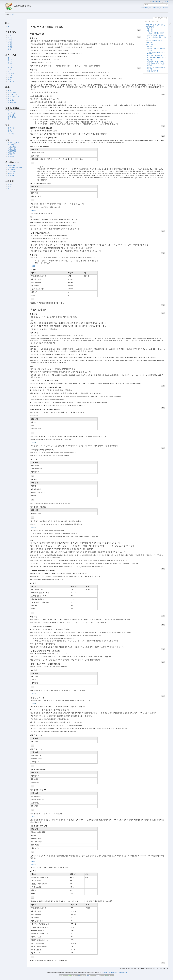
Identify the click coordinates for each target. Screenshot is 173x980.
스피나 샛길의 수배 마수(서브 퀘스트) (156, 53)
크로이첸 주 (12, 147)
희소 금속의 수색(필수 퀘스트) (156, 56)
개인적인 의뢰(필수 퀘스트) (155, 35)
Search (167, 5)
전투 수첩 (11, 128)
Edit (139, 30)
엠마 (9, 70)
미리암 (10, 76)
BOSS (33, 210)
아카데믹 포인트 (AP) (15, 168)
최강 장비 (11, 175)
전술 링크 (11, 100)
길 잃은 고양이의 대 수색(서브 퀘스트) (156, 65)
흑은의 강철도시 (151, 45)
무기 (9, 111)
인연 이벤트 (12, 169)
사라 (9, 79)
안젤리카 (11, 81)
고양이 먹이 (12, 171)
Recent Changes (146, 8)
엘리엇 (10, 62)
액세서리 (11, 115)
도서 (9, 119)
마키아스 (11, 66)
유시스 (10, 68)
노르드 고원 (12, 149)
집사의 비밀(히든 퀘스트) (155, 41)
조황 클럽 (11, 156)
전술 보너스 (12, 102)
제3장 (10, 41)
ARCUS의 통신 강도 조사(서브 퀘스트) (156, 49)
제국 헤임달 (12, 151)
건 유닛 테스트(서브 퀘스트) (156, 62)
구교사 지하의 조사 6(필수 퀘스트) (157, 38)
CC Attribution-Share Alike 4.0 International (114, 973)
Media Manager (157, 8)
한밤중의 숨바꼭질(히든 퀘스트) (157, 58)
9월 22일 (150, 43)
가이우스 (11, 74)
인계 (9, 186)
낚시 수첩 (11, 134)
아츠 (9, 98)
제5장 (10, 45)
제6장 (12, 14)
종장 (9, 49)
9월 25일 (150, 47)
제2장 (10, 39)
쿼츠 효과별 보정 (13, 96)
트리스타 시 (12, 145)
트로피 (10, 184)
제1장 (10, 37)
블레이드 (11, 173)
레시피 (10, 132)
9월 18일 (150, 29)
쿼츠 (9, 90)
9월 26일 (150, 60)
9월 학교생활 (150, 27)
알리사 (10, 60)
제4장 (10, 43)
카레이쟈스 (12, 153)
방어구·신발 (12, 113)
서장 (9, 35)
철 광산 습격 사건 (152, 71)
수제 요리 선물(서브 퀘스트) (156, 33)
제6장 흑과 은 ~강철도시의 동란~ (156, 25)
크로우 (10, 77)
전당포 (10, 155)
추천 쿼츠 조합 (13, 94)
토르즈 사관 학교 (13, 143)
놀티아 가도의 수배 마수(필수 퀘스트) (156, 68)
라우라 (10, 64)
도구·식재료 (12, 117)
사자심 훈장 (12, 166)
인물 (9, 130)
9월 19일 (150, 31)
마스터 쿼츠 (12, 92)
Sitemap (165, 8)
